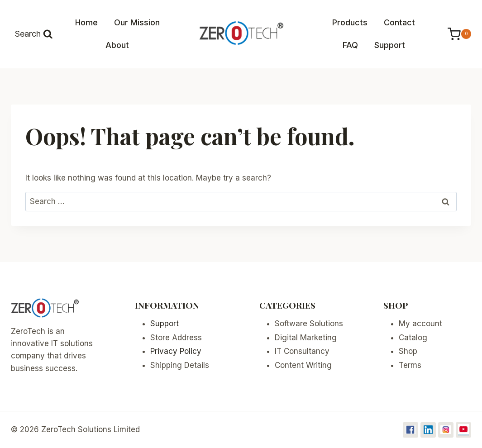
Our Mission (137, 22)
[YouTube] (463, 430)
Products (350, 22)
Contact (399, 22)
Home (86, 22)
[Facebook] (410, 430)
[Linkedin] (428, 430)
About (117, 45)
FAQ (350, 45)
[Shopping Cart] (455, 34)
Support (390, 45)
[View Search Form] (34, 34)
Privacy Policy (176, 351)
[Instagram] (446, 430)
